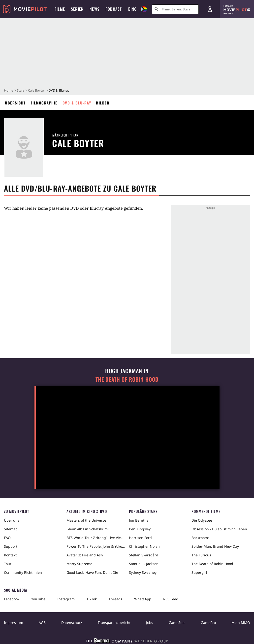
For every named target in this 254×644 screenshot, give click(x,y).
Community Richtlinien (23, 572)
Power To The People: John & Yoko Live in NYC (96, 546)
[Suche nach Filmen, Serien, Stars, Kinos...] (175, 9)
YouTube (38, 599)
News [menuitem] (95, 9)
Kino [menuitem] (132, 9)
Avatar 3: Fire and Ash (85, 555)
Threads (115, 599)
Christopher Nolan (144, 546)
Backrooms (201, 538)
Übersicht (15, 103)
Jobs (150, 623)
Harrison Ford (140, 538)
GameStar (177, 623)
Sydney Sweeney (143, 572)
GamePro (208, 623)
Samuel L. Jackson (144, 564)
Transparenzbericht (114, 623)
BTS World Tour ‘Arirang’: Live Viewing (96, 538)
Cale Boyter (36, 90)
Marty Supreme (79, 564)
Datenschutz (72, 623)
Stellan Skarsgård (144, 555)
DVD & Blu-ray (77, 103)
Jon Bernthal (139, 520)
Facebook (12, 599)
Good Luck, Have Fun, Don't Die (92, 572)
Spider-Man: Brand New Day (215, 546)
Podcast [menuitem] (114, 9)
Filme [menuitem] (60, 9)
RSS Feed (171, 599)
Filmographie (44, 103)
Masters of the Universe (86, 520)
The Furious (201, 555)
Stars (21, 90)
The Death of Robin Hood (127, 379)
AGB (42, 623)
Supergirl (199, 572)
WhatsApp (143, 599)
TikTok (92, 599)
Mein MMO (241, 623)
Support (11, 546)
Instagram (66, 599)
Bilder (103, 103)
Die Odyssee (202, 520)
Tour (8, 564)
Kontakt (10, 555)
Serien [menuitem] (77, 9)
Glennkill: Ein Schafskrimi (88, 529)
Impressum (14, 623)
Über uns (12, 520)
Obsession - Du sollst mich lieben (219, 529)
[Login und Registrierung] (210, 9)
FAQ (7, 538)
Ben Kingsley (140, 529)
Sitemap (11, 529)
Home (9, 90)
